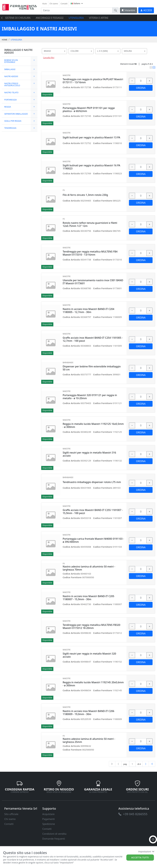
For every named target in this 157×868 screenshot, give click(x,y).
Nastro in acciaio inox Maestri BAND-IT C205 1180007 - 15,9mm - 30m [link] (88, 598)
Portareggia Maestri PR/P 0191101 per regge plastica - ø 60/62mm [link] (89, 109)
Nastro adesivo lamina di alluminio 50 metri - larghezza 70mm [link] (89, 568)
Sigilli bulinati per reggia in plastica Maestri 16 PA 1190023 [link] (91, 167)
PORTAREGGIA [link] (11, 100)
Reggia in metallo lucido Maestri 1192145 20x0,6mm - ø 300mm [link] (93, 684)
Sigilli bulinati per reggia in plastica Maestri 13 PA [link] (91, 138)
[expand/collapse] (34, 61)
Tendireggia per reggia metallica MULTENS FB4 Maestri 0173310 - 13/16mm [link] (90, 253)
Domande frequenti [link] (54, 839)
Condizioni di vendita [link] (54, 834)
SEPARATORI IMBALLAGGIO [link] (16, 114)
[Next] (146, 764)
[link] (20, 7)
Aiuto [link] (45, 4)
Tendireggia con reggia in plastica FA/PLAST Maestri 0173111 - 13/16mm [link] (93, 81)
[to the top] (153, 839)
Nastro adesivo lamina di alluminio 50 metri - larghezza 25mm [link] (89, 740)
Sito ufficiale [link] (11, 814)
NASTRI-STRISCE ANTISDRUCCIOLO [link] (12, 84)
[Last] (152, 764)
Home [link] (5, 40)
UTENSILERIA (76, 18)
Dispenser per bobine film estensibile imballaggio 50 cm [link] (92, 368)
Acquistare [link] (48, 814)
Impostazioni (146, 851)
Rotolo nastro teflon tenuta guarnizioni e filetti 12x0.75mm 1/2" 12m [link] (90, 224)
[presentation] (3, 18)
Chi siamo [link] (54, 4)
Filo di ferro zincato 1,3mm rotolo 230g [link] (85, 195)
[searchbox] (65, 55)
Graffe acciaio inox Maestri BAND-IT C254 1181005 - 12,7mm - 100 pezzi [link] (93, 339)
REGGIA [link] (8, 107)
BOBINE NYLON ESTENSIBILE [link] (11, 61)
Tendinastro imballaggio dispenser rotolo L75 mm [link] (92, 482)
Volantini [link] (128, 10)
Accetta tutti (140, 857)
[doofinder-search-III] (115, 10)
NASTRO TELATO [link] (11, 93)
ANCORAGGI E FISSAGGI (50, 18)
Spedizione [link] (49, 824)
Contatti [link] (64, 4)
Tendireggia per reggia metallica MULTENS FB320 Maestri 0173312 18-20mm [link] (92, 626)
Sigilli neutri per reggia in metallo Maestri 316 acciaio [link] (89, 454)
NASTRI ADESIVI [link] (11, 76)
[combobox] (54, 51)
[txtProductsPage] (132, 764)
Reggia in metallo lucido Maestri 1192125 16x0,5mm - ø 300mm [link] (93, 425)
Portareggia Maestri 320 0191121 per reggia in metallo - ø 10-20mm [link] (90, 397)
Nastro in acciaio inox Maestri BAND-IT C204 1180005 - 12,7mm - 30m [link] (88, 311)
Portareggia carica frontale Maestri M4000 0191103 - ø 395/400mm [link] (93, 540)
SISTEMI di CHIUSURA (18, 18)
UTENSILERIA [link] (16, 40)
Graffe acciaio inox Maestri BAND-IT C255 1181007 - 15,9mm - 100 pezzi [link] (93, 512)
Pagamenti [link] (49, 819)
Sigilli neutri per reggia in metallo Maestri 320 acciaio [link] (89, 655)
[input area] (77, 10)
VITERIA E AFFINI (99, 18)
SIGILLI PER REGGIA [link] (13, 121)
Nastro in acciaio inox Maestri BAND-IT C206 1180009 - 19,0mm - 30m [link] (88, 713)
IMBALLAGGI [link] (10, 69)
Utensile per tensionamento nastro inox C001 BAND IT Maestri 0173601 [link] (93, 282)
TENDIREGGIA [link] (10, 128)
